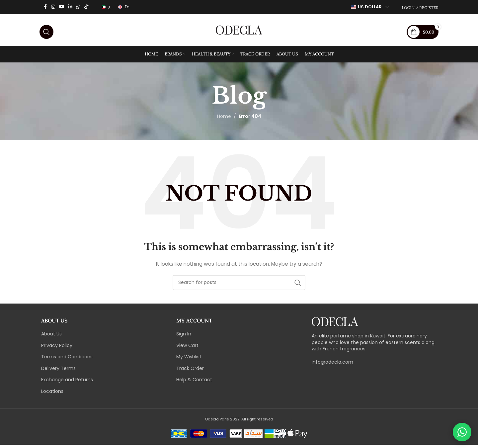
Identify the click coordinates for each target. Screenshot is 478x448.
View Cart (187, 349)
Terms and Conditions (67, 360)
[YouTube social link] (62, 7)
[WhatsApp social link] (78, 7)
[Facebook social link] (45, 7)
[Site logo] (239, 31)
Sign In (184, 337)
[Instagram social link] (53, 7)
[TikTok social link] (86, 7)
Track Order (190, 372)
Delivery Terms (58, 372)
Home (224, 120)
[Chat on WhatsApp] (462, 432)
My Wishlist (189, 360)
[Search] (46, 32)
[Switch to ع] (106, 7)
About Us (51, 337)
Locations (52, 395)
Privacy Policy (57, 349)
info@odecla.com (332, 365)
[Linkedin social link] (70, 7)
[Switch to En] (123, 7)
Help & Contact (194, 383)
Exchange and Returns (67, 383)
